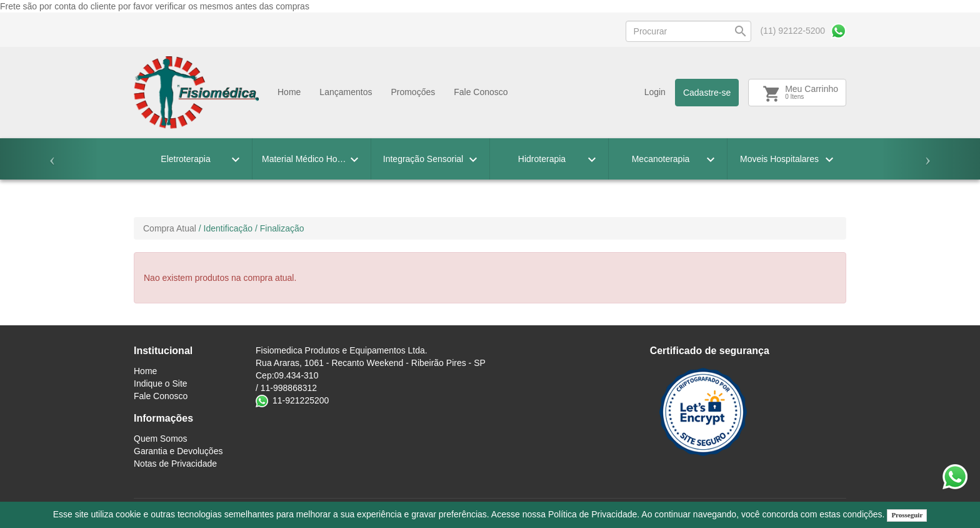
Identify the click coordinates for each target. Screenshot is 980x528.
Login (655, 92)
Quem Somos (161, 439)
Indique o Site (161, 383)
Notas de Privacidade (175, 464)
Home (289, 92)
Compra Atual (170, 228)
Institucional (163, 351)
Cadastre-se (707, 93)
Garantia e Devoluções (178, 451)
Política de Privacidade (592, 514)
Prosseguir (907, 515)
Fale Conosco (481, 92)
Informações (163, 418)
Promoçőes (413, 92)
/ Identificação (226, 228)
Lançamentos (346, 92)
